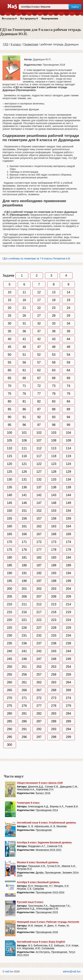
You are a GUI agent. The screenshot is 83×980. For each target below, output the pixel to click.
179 (68, 550)
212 (39, 604)
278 (54, 706)
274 (68, 698)
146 (24, 503)
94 (68, 417)
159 (68, 518)
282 (39, 714)
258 (54, 674)
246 (24, 659)
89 (68, 409)
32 (39, 323)
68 (54, 378)
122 (39, 464)
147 (39, 503)
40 (10, 339)
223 (54, 620)
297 (39, 737)
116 (24, 456)
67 (39, 378)
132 (39, 479)
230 (10, 635)
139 (68, 487)
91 (24, 417)
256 (24, 674)
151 (24, 511)
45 (10, 347)
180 (10, 557)
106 (24, 440)
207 (39, 596)
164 (68, 526)
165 (10, 534)
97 (39, 425)
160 (10, 526)
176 (24, 550)
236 (24, 643)
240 (10, 651)
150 (10, 511)
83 (54, 401)
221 (24, 620)
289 (68, 721)
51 (24, 355)
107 (39, 440)
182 (39, 557)
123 (54, 464)
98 (54, 425)
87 (39, 409)
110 (10, 448)
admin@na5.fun (72, 971)
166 (24, 534)
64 (68, 370)
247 (39, 659)
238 (54, 643)
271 (24, 698)
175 (10, 550)
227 (39, 628)
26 (24, 316)
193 (54, 573)
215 (10, 612)
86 (24, 409)
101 (24, 433)
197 (39, 581)
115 (10, 456)
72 (39, 386)
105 (10, 440)
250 (10, 667)
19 (68, 300)
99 (68, 425)
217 (39, 612)
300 (10, 745)
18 (54, 300)
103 (54, 433)
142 (39, 495)
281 (24, 714)
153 (54, 511)
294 (68, 729)
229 (68, 628)
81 (24, 401)
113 (54, 448)
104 (68, 433)
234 (68, 635)
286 (24, 721)
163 (54, 526)
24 (68, 308)
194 (68, 573)
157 (39, 518)
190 (10, 573)
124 (68, 464)
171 (24, 542)
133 (54, 479)
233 (54, 635)
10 (10, 292)
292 (39, 729)
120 (10, 464)
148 (54, 503)
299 (68, 737)
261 (24, 682)
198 (54, 581)
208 (54, 596)
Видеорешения (50, 19)
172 (39, 542)
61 (24, 370)
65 (10, 378)
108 (54, 440)
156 (24, 518)
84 (68, 401)
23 (54, 308)
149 (68, 503)
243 (54, 651)
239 (68, 643)
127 (39, 472)
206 (24, 596)
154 (68, 511)
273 (54, 698)
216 (24, 612)
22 (39, 308)
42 (39, 339)
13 (54, 292)
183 (54, 557)
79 (68, 394)
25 (10, 316)
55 (10, 362)
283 (54, 714)
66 (24, 378)
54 (68, 355)
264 (68, 682)
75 (10, 394)
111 (24, 448)
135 (10, 487)
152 (39, 511)
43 (54, 339)
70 (10, 386)
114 (68, 448)
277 (39, 706)
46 (24, 347)
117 (39, 456)
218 (54, 612)
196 (24, 581)
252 (39, 667)
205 (10, 596)
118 (54, 456)
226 (24, 628)
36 (24, 331)
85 (10, 409)
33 (54, 323)
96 (24, 425)
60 (10, 370)
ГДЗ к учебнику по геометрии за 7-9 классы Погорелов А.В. (37, 259)
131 (24, 479)
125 (10, 472)
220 (10, 620)
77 (39, 394)
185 (10, 565)
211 (24, 604)
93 (54, 417)
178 (54, 550)
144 (68, 495)
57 (39, 362)
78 (54, 394)
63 (54, 370)
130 (10, 479)
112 (39, 448)
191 (24, 573)
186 (24, 565)
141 (24, 495)
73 (54, 386)
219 (68, 612)
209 (68, 596)
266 (24, 690)
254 (68, 667)
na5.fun (9, 971)
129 (68, 472)
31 (24, 323)
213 (54, 604)
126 (24, 472)
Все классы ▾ (9, 19)
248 (54, 659)
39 (68, 331)
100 (10, 433)
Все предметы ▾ (29, 19)
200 (10, 589)
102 (39, 433)
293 (54, 729)
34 (68, 323)
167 (39, 534)
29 (68, 316)
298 (54, 737)
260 (10, 682)
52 (39, 355)
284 (68, 714)
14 (68, 292)
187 (39, 565)
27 (39, 316)
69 (68, 378)
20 (10, 308)
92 (39, 417)
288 (54, 721)
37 (39, 331)
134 (68, 479)
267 (39, 690)
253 (54, 667)
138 (54, 487)
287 (39, 721)
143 (54, 495)
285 (10, 721)
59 (68, 362)
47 (39, 347)
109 (68, 440)
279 (68, 706)
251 (24, 667)
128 (54, 472)
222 (39, 620)
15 (10, 300)
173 (54, 542)
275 (10, 706)
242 (39, 651)
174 (68, 542)
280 (10, 714)
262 (39, 682)
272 (39, 698)
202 (39, 589)
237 (39, 643)
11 (24, 292)
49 (68, 347)
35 (10, 331)
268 (54, 690)
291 (24, 729)
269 (68, 690)
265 (10, 690)
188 (54, 565)
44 (68, 339)
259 (68, 674)
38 (54, 331)
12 (39, 292)
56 (24, 362)
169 (68, 534)
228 (54, 628)
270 (10, 698)
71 (24, 386)
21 (24, 308)
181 (24, 557)
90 (10, 417)
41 (24, 339)
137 (39, 487)
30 (10, 323)
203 (54, 589)
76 (24, 394)
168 (54, 534)
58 (54, 362)
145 (10, 503)
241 (24, 651)
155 (10, 518)
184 (68, 557)
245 (10, 659)
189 (68, 565)
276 (24, 706)
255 (10, 674)
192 (39, 573)
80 (10, 401)
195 (10, 581)
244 (68, 651)
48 (54, 347)
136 (24, 487)
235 (10, 643)
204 (68, 589)
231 (24, 635)
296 (24, 737)
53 (54, 355)
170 (10, 542)
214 (68, 604)
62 (39, 370)
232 (39, 635)
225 (10, 628)
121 (24, 464)
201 (24, 589)
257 (39, 674)
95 (10, 425)
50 (10, 355)
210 (10, 604)
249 (68, 659)
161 (24, 526)
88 (54, 409)
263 (54, 682)
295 (10, 737)
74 (68, 386)
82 (39, 401)
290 (10, 729)
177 (39, 550)
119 (68, 456)
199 (68, 581)
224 (68, 620)
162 (39, 526)
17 (39, 300)
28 (54, 316)
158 (54, 518)
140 (10, 495)
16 (24, 300)
